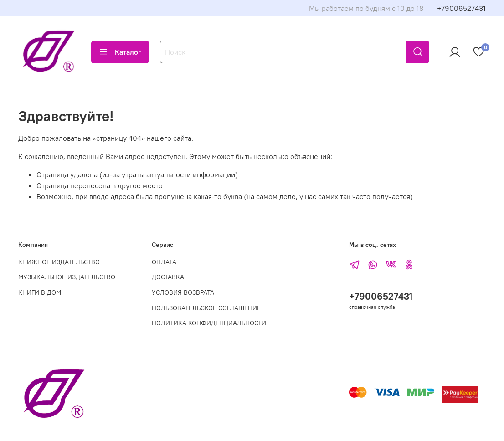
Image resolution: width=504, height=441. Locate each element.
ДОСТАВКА (168, 277)
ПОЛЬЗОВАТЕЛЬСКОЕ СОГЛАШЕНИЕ (206, 308)
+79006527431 (461, 8)
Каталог (120, 52)
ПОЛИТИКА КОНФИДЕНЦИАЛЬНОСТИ (209, 323)
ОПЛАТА (164, 262)
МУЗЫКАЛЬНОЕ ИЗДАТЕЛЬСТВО (67, 277)
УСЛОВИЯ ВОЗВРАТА (183, 292)
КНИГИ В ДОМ (40, 292)
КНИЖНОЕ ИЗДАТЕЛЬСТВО (59, 262)
